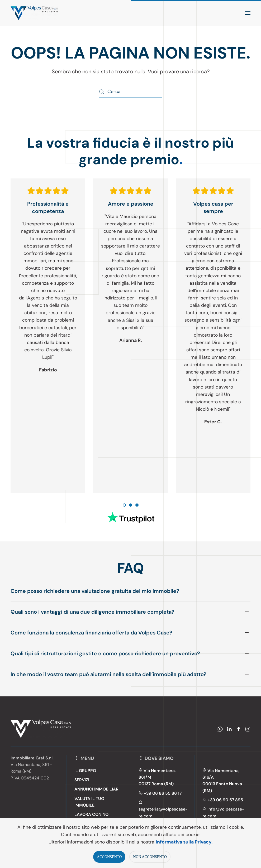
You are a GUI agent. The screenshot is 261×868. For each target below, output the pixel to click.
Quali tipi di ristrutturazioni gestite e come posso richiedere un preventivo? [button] (105, 653)
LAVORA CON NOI (92, 815)
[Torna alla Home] (34, 13)
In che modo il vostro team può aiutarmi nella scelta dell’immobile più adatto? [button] (108, 674)
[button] (248, 13)
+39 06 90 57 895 (223, 800)
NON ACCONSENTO (150, 857)
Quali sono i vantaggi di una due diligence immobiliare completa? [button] (92, 612)
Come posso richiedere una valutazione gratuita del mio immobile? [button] (95, 591)
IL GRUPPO (85, 771)
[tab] (124, 505)
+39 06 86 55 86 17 (160, 793)
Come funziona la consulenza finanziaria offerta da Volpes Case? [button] (91, 633)
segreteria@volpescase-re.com (163, 809)
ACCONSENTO (109, 857)
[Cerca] (131, 92)
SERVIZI (82, 780)
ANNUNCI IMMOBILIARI (97, 789)
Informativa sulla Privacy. (184, 842)
